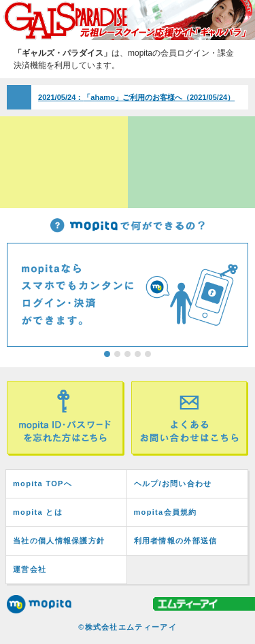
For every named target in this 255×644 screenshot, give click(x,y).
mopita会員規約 (166, 512)
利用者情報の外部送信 (176, 541)
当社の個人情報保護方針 (59, 541)
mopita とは (38, 512)
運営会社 (30, 569)
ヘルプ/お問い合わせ (173, 484)
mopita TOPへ (42, 484)
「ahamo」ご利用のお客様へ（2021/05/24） (136, 97)
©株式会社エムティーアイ (128, 627)
